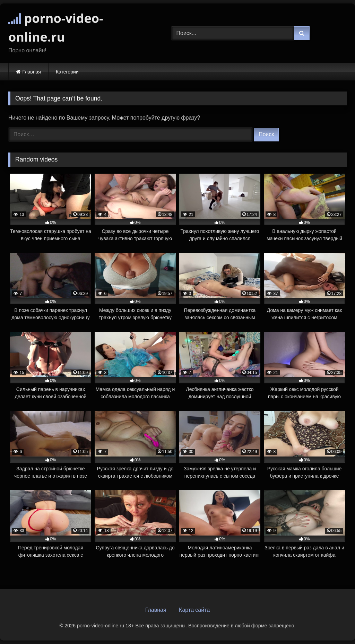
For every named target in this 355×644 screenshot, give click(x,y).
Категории (67, 72)
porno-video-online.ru (56, 28)
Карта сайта (194, 610)
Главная (32, 72)
